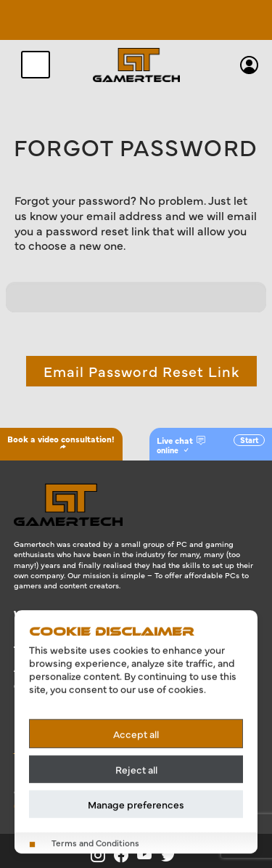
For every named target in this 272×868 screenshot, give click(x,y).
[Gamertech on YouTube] (149, 855)
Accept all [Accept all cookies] (136, 734)
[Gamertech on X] (171, 855)
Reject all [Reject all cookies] (136, 769)
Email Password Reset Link (141, 371)
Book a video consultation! (61, 442)
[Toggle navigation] (36, 65)
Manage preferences (136, 804)
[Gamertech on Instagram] (102, 855)
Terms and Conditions (95, 843)
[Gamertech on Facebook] (125, 855)
